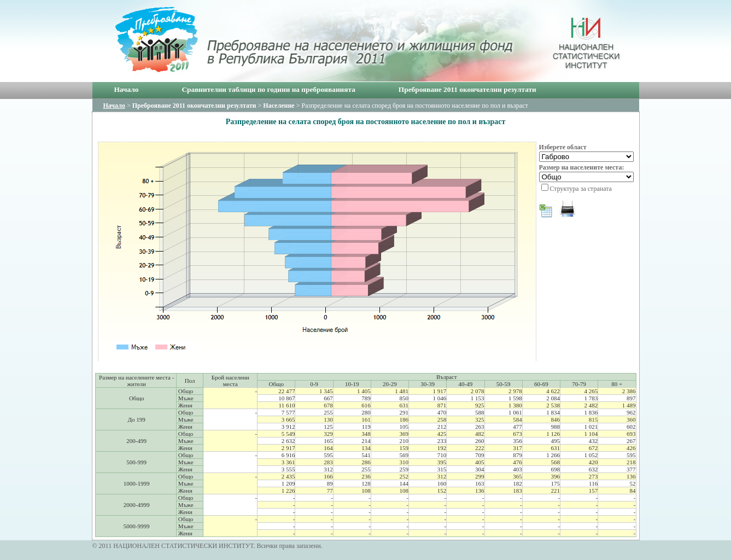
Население (279, 106)
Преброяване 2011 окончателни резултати (467, 89)
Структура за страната (581, 189)
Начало (127, 89)
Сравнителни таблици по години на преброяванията (268, 89)
